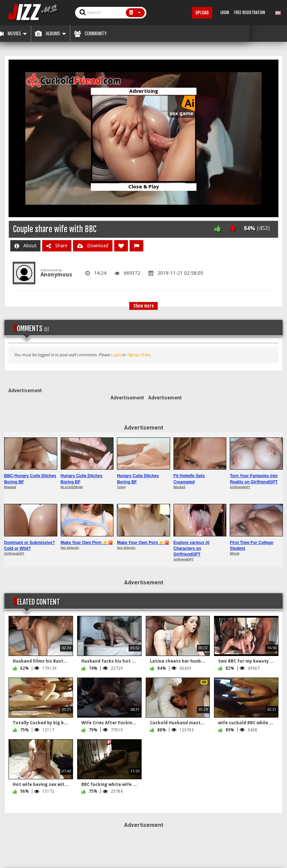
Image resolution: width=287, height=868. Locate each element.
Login (116, 355)
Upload (202, 13)
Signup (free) (139, 355)
